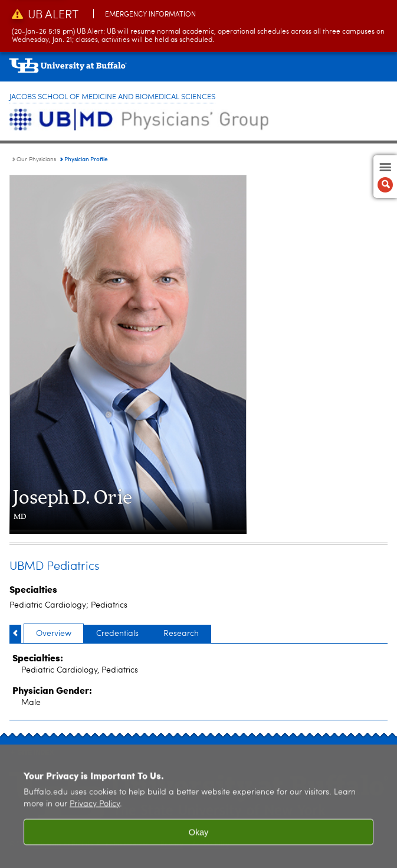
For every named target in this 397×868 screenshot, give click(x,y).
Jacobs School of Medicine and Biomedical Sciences (112, 97)
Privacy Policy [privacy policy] (95, 812)
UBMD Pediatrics (54, 567)
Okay (199, 840)
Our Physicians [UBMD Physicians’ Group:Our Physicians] (36, 159)
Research (181, 634)
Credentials (117, 634)
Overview (54, 634)
